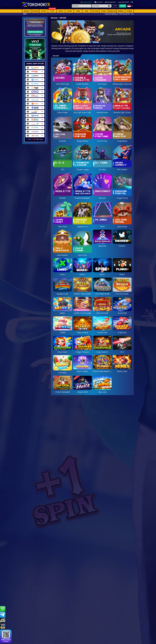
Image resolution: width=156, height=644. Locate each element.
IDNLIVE (61, 11)
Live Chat (99, 2)
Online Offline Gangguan (35, 139)
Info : (25, 14)
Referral (121, 11)
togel (87, 11)
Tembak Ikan (112, 11)
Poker (78, 11)
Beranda (27, 11)
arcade (69, 11)
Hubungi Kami (110, 2)
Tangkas (104, 11)
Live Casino (95, 11)
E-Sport (44, 11)
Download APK (86, 2)
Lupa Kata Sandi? (124, 2)
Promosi (129, 11)
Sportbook (35, 11)
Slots (52, 11)
